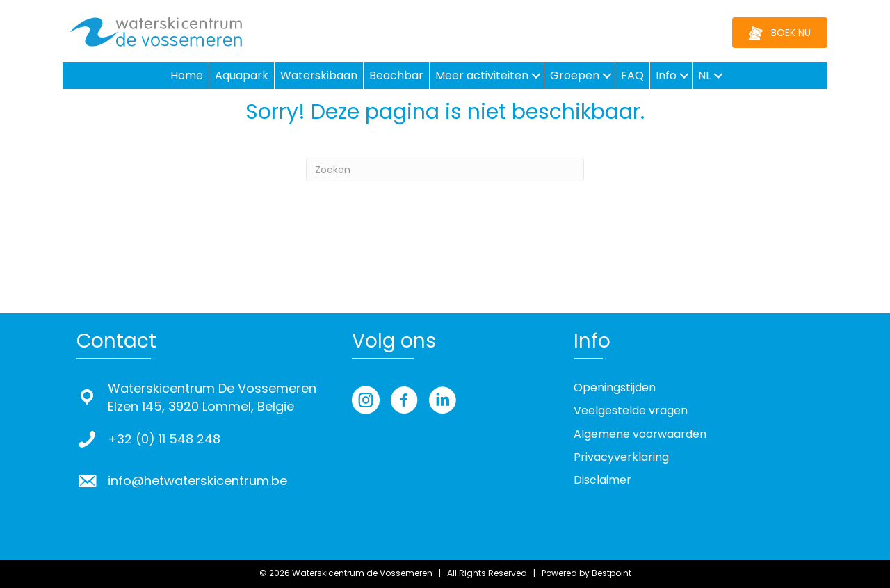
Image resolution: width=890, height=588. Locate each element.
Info (666, 75)
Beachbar (396, 75)
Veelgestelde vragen (631, 410)
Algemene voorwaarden (640, 434)
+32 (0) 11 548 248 (164, 439)
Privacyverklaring (621, 457)
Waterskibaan (319, 75)
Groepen (575, 75)
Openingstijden (615, 387)
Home (187, 75)
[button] (536, 75)
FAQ (632, 75)
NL (704, 75)
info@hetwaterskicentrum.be (197, 481)
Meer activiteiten (482, 75)
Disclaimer (602, 480)
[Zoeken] (445, 170)
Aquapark (242, 75)
